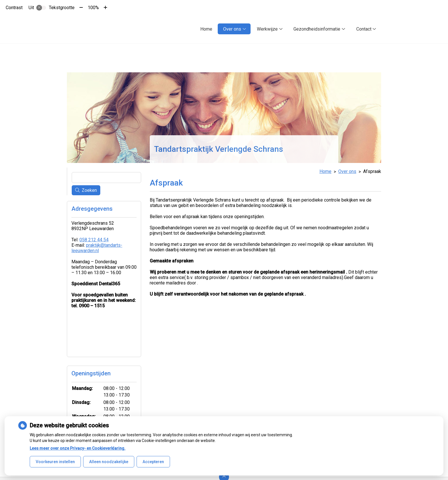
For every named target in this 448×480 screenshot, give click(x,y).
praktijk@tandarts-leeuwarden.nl (97, 248)
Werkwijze (267, 29)
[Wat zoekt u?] (106, 178)
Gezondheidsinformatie (317, 29)
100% (93, 8)
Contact (364, 29)
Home (206, 29)
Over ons (232, 29)
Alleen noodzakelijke (109, 462)
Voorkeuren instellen (55, 462)
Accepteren (153, 462)
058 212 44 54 (94, 240)
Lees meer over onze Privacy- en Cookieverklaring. (78, 448)
